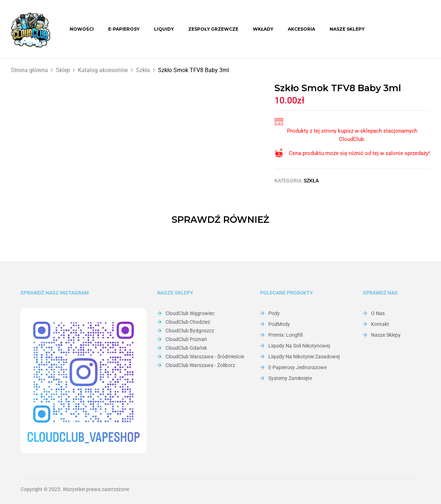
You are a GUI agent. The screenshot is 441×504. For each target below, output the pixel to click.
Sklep (63, 70)
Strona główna (29, 70)
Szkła (143, 70)
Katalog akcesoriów (103, 70)
